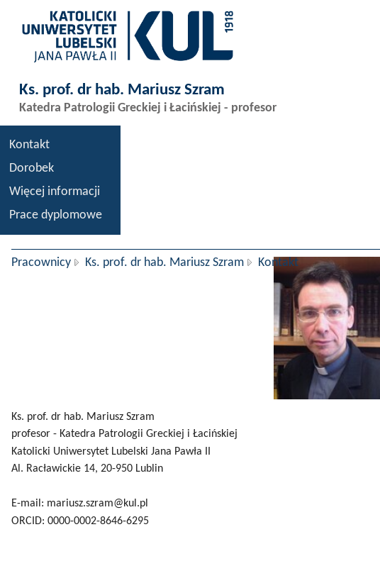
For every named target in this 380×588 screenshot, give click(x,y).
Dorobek (32, 168)
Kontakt (29, 145)
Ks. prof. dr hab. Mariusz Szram (164, 263)
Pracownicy (41, 263)
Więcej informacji (55, 192)
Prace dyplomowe (56, 215)
